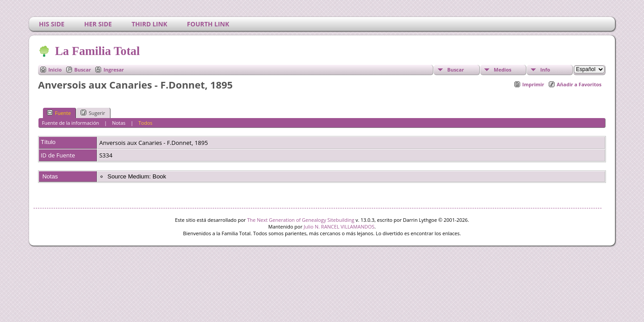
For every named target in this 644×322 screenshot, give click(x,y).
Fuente (59, 113)
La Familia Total (97, 51)
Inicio (55, 70)
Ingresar (114, 70)
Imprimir (533, 84)
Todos (146, 123)
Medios (502, 70)
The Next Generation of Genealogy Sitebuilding (301, 220)
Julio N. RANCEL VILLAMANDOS (339, 227)
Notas (119, 123)
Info (545, 70)
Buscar (83, 70)
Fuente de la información (71, 123)
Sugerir (93, 113)
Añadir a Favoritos (579, 84)
